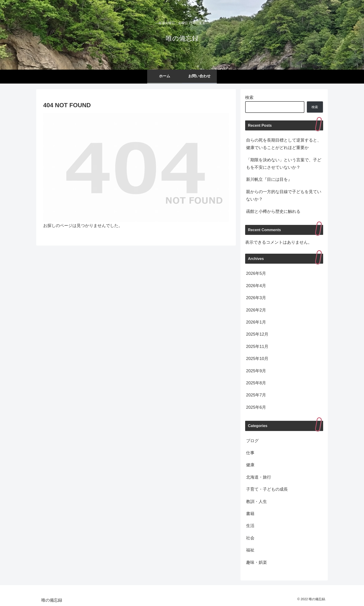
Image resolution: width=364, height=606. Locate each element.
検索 (249, 97)
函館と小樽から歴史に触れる (273, 211)
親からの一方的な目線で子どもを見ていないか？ (284, 195)
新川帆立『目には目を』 (269, 179)
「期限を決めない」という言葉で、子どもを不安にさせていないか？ (284, 164)
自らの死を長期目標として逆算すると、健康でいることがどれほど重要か (284, 144)
